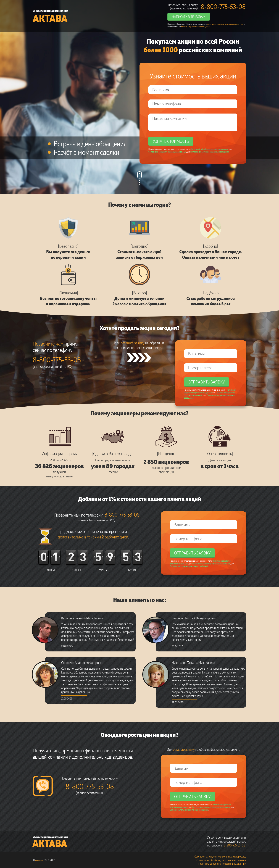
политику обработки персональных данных (225, 24)
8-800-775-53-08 (223, 6)
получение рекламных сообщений (195, 27)
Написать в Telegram (189, 17)
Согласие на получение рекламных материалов (220, 856)
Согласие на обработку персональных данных (167, 152)
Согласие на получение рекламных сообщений (210, 152)
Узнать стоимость (171, 141)
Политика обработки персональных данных (222, 864)
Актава (50, 18)
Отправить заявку (207, 382)
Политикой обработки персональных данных (210, 149)
